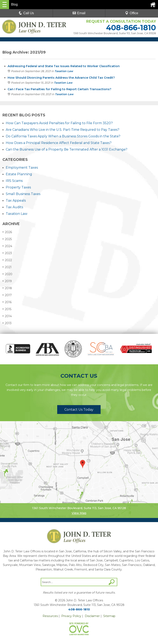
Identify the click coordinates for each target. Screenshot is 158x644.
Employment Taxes (22, 168)
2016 (7, 302)
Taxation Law (64, 71)
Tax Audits (14, 207)
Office (132, 13)
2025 (7, 239)
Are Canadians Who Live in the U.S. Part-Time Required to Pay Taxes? (63, 130)
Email (79, 13)
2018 (7, 288)
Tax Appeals (16, 200)
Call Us (26, 13)
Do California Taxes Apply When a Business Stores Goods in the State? (63, 136)
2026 (7, 232)
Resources (50, 616)
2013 (7, 323)
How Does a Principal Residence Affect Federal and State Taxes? (59, 143)
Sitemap (109, 616)
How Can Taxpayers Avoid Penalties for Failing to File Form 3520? (59, 123)
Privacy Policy (71, 616)
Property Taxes (18, 187)
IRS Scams (14, 181)
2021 (7, 267)
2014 (7, 316)
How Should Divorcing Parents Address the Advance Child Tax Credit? (61, 78)
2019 (7, 281)
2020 (7, 274)
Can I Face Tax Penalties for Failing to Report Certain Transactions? (59, 89)
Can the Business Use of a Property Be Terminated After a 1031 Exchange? (67, 149)
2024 (7, 246)
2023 (7, 253)
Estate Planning (19, 174)
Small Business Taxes (23, 194)
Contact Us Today (79, 410)
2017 (7, 295)
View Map (79, 513)
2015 (7, 309)
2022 (7, 260)
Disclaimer (92, 616)
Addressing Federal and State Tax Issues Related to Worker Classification (64, 66)
